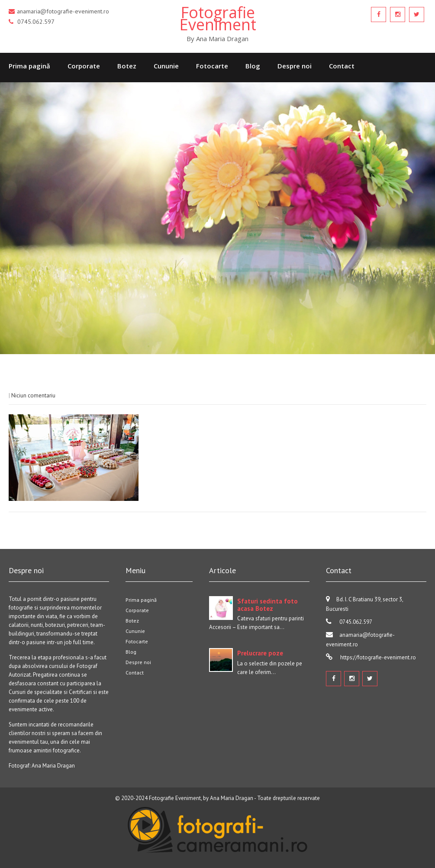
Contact (342, 66)
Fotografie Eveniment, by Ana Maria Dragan (201, 798)
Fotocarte (212, 66)
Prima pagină (29, 66)
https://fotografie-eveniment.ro (377, 657)
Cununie (166, 66)
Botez (127, 66)
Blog (253, 66)
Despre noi (295, 66)
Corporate (84, 66)
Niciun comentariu (33, 395)
